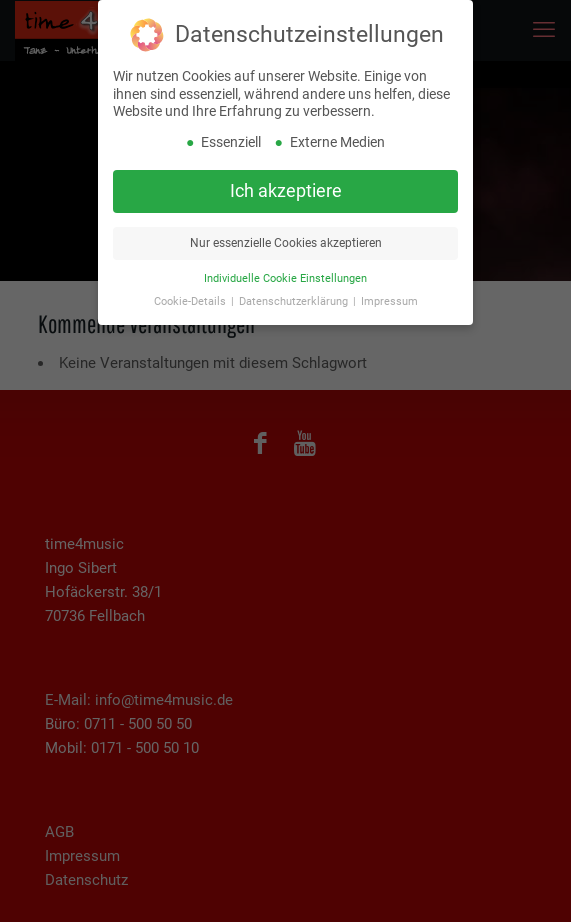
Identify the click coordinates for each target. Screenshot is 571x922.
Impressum (389, 298)
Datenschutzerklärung (295, 298)
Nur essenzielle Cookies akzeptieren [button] (286, 240)
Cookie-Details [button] (191, 298)
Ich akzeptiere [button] (286, 188)
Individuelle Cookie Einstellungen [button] (285, 275)
